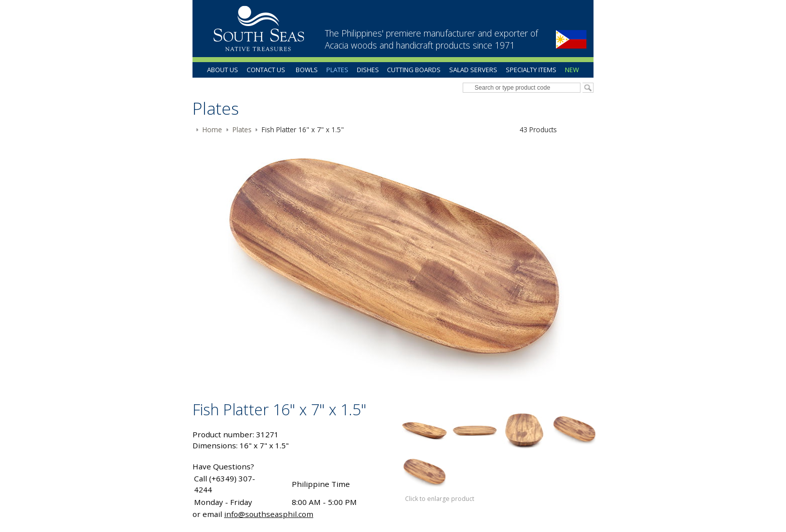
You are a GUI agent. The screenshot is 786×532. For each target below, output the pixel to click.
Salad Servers (473, 70)
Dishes (368, 70)
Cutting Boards (414, 70)
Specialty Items (531, 70)
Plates (337, 70)
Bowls (307, 70)
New (572, 70)
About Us (223, 70)
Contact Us (266, 70)
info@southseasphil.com (269, 514)
